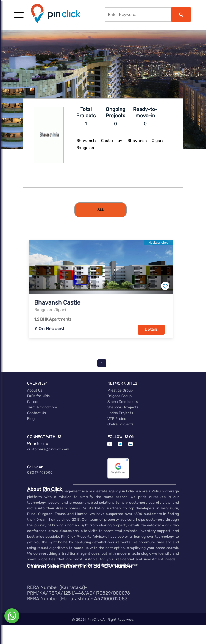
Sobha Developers (123, 402)
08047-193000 (40, 473)
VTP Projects (118, 419)
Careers (34, 402)
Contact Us (36, 413)
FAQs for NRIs (38, 396)
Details (151, 329)
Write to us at (38, 444)
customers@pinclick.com (48, 449)
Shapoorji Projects (123, 407)
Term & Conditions (42, 407)
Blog (31, 419)
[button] (19, 15)
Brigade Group (120, 396)
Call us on (35, 467)
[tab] (100, 210)
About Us (35, 390)
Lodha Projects (120, 413)
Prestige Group (120, 390)
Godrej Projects (121, 424)
